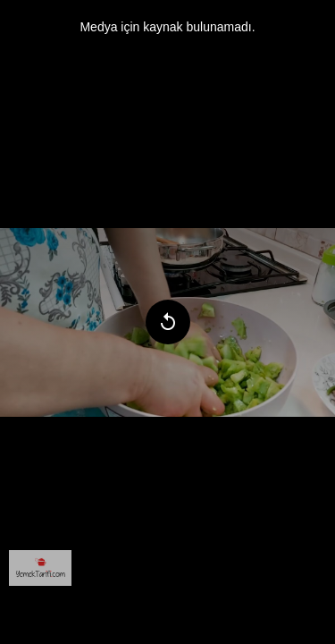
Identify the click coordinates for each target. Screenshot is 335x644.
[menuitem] (40, 568)
